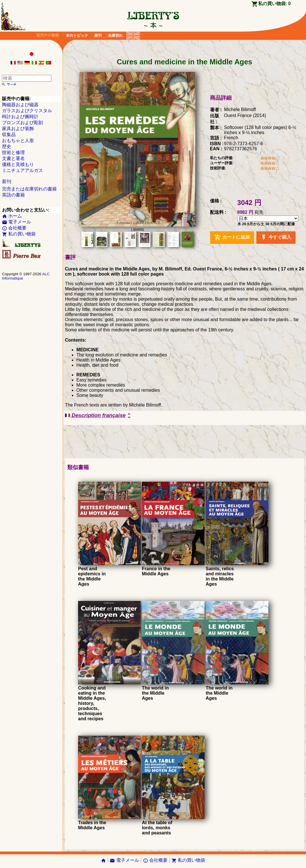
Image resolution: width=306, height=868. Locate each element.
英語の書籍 (13, 195)
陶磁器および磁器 (20, 105)
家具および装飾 (18, 129)
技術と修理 (13, 152)
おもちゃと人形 (18, 140)
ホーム (12, 216)
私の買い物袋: (275, 4)
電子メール (17, 222)
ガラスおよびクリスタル (27, 111)
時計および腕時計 (20, 117)
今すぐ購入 (276, 237)
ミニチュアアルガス (23, 170)
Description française (99, 416)
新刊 (98, 35)
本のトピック (77, 35)
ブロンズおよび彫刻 (23, 123)
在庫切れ (115, 35)
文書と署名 (13, 158)
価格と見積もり (18, 164)
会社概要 (14, 228)
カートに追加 (232, 237)
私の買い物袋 (19, 234)
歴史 (7, 146)
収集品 (9, 135)
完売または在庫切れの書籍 (29, 189)
